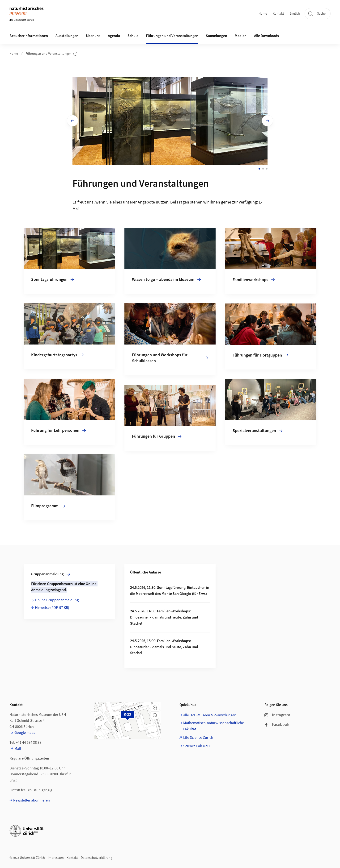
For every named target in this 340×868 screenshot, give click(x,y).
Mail (18, 749)
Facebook (277, 725)
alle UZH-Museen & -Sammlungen (210, 715)
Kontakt (278, 14)
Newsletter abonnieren (32, 800)
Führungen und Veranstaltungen (51, 54)
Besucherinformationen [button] (29, 36)
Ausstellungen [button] (67, 36)
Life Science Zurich (198, 738)
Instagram (277, 715)
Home (263, 14)
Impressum (56, 858)
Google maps (25, 733)
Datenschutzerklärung (96, 858)
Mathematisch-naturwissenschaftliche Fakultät (214, 726)
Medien (241, 36)
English (295, 14)
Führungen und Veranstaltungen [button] (172, 36)
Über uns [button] (93, 36)
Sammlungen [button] (217, 36)
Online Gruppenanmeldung (57, 600)
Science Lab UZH (196, 746)
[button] (155, 708)
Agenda (114, 36)
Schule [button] (133, 36)
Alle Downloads (266, 36)
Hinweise (52, 608)
